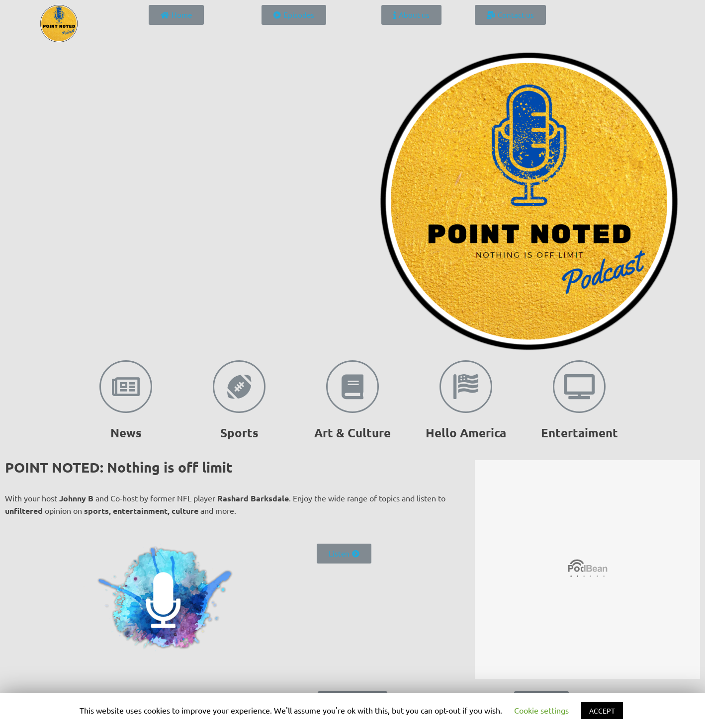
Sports (239, 433)
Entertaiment (579, 433)
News (126, 433)
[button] (176, 15)
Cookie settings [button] (541, 710)
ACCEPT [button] (602, 711)
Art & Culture (352, 433)
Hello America (466, 433)
